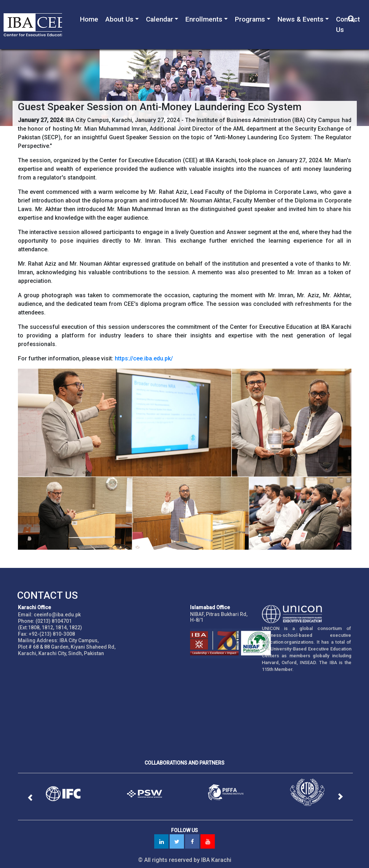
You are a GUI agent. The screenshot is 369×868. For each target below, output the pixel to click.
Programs (250, 19)
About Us (119, 19)
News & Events (301, 19)
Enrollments (204, 19)
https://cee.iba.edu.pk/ (144, 358)
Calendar (160, 19)
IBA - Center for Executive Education (33, 25)
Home (89, 19)
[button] (30, 797)
